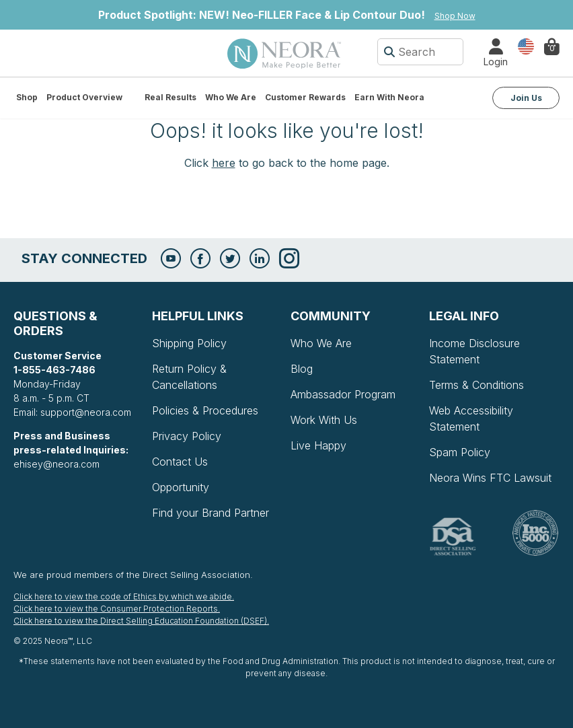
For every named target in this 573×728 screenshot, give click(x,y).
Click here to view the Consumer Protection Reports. (117, 609)
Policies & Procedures (205, 410)
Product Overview (84, 97)
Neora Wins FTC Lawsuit (490, 478)
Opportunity (181, 487)
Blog (302, 369)
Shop (27, 97)
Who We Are (231, 97)
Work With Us (324, 420)
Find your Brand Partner (211, 513)
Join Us (526, 98)
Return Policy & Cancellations (189, 377)
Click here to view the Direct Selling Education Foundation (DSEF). (141, 621)
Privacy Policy (187, 436)
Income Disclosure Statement (474, 351)
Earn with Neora (389, 97)
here (224, 163)
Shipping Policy (189, 343)
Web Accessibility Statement (471, 418)
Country (526, 45)
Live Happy (318, 445)
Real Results (170, 97)
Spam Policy (460, 452)
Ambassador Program (343, 394)
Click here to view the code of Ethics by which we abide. (124, 596)
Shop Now (455, 16)
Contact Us (180, 462)
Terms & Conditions (476, 385)
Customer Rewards (305, 97)
